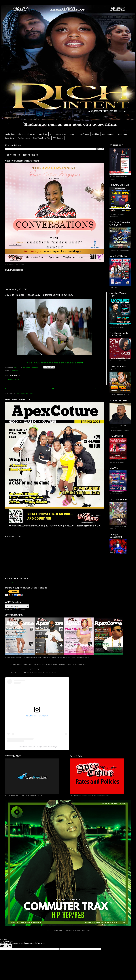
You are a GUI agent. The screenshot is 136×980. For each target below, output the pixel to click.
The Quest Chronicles (27, 134)
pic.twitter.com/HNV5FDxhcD (49, 669)
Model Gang (123, 134)
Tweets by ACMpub (12, 582)
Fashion (95, 134)
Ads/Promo (84, 134)
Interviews (43, 134)
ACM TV (73, 134)
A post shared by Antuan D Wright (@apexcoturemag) (37, 747)
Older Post (99, 389)
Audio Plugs (10, 134)
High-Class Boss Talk (41, 138)
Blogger (87, 930)
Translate (20, 609)
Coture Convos (108, 134)
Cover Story (9, 138)
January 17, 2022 (51, 673)
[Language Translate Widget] (17, 606)
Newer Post (11, 389)
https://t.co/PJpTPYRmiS (29, 669)
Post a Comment (14, 379)
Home (55, 389)
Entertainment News (58, 134)
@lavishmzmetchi (16, 664)
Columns (14, 370)
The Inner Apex (24, 138)
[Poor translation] (9, 946)
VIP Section (58, 138)
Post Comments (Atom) (24, 394)
